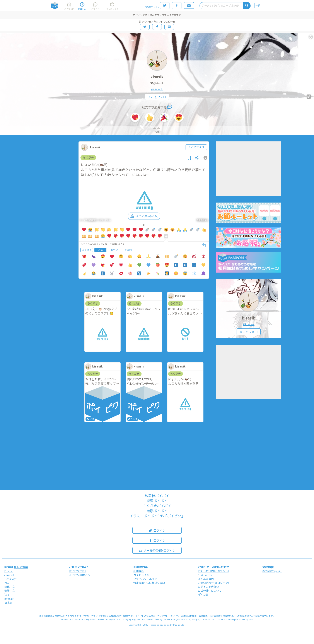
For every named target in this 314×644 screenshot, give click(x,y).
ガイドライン (141, 575)
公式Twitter (205, 575)
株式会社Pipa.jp (272, 571)
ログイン (157, 530)
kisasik (157, 77)
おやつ (114, 250)
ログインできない (208, 587)
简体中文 (10, 587)
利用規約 (139, 571)
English (9, 571)
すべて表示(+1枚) (144, 216)
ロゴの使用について (210, 591)
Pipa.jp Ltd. (179, 625)
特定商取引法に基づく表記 (149, 583)
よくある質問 (206, 579)
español (9, 575)
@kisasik (158, 83)
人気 (101, 250)
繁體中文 (10, 591)
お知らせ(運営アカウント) (213, 571)
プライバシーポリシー (147, 579)
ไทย (7, 595)
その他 (128, 250)
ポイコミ (203, 595)
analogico (165, 625)
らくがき (88, 158)
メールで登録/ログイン (157, 550)
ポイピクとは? (78, 571)
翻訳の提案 (21, 567)
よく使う (87, 250)
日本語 (8, 603)
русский (9, 599)
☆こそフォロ (157, 97)
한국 (7, 583)
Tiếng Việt (10, 579)
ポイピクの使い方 (79, 575)
